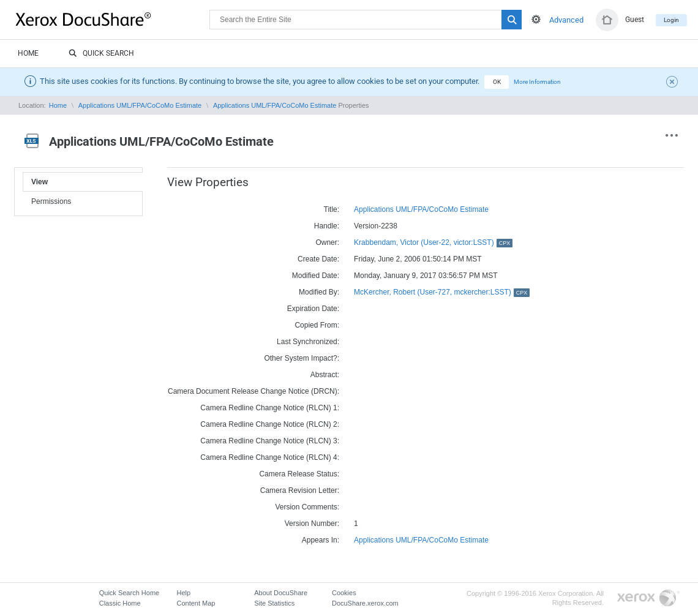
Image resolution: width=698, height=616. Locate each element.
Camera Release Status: (299, 474)
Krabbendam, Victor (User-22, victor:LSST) (433, 242)
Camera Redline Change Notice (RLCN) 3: (270, 441)
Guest (635, 20)
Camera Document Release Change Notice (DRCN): (253, 391)
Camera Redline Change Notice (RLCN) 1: (270, 408)
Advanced (566, 20)
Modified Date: (316, 276)
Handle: (327, 226)
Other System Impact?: (302, 358)
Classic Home (120, 603)
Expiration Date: (313, 309)
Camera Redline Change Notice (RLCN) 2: (270, 424)
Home (28, 53)
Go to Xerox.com (648, 599)
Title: (332, 209)
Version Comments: (307, 507)
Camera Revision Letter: (300, 490)
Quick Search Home (129, 593)
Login (671, 20)
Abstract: (325, 375)
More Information (537, 82)
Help (183, 593)
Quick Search (101, 54)
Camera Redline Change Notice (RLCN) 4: (270, 457)
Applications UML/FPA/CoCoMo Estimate (140, 105)
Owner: (327, 242)
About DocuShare (281, 593)
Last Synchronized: (308, 342)
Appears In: (321, 540)
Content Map (196, 603)
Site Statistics (274, 603)
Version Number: (312, 524)
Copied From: (317, 325)
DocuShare (113, 19)
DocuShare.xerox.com (365, 603)
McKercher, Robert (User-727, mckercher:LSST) (442, 292)
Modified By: (319, 292)
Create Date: (318, 259)
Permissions (51, 201)
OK (497, 82)
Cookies (344, 593)
